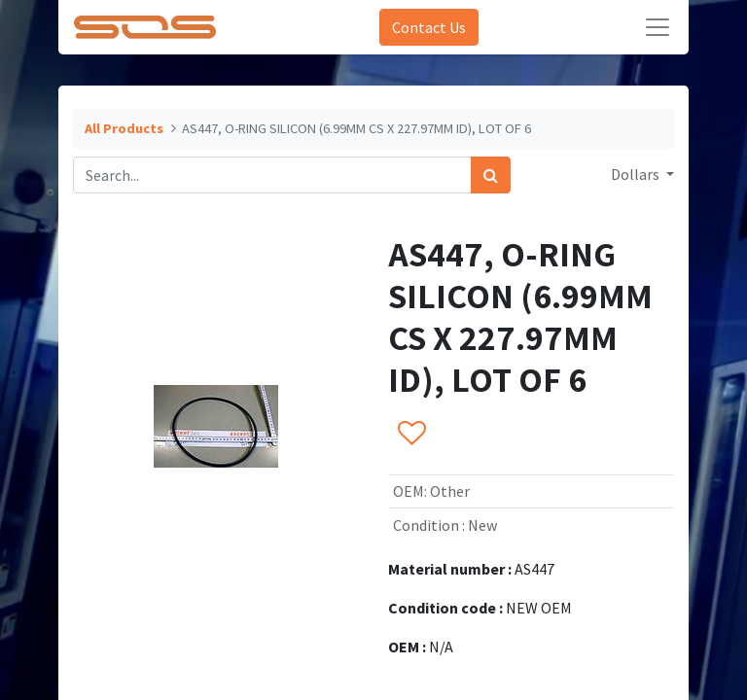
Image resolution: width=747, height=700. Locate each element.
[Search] (491, 175)
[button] (411, 434)
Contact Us (429, 27)
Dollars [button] (637, 174)
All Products (124, 128)
